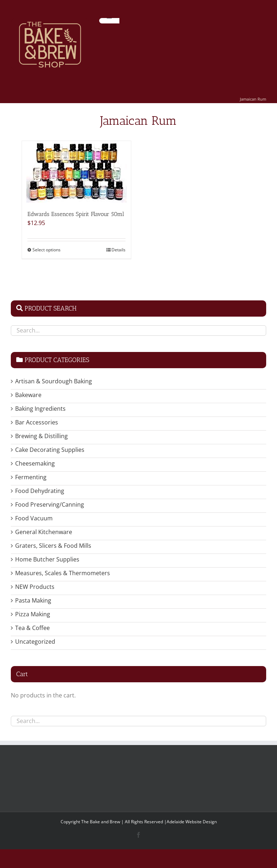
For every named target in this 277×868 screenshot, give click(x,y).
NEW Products (35, 587)
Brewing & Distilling (41, 436)
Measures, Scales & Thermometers (63, 573)
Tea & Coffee (32, 628)
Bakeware (28, 395)
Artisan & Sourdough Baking (54, 381)
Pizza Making (33, 614)
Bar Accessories (37, 422)
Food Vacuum (34, 518)
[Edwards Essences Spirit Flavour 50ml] (76, 172)
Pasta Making (33, 600)
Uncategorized (35, 642)
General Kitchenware (44, 532)
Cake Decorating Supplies (50, 450)
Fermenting (31, 477)
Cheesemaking (35, 463)
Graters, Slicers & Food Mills (53, 546)
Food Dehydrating (40, 491)
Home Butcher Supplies (47, 559)
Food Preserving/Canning (50, 505)
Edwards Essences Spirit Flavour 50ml (76, 214)
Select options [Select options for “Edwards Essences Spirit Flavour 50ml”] (47, 250)
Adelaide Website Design (192, 822)
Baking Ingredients (40, 409)
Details (118, 250)
